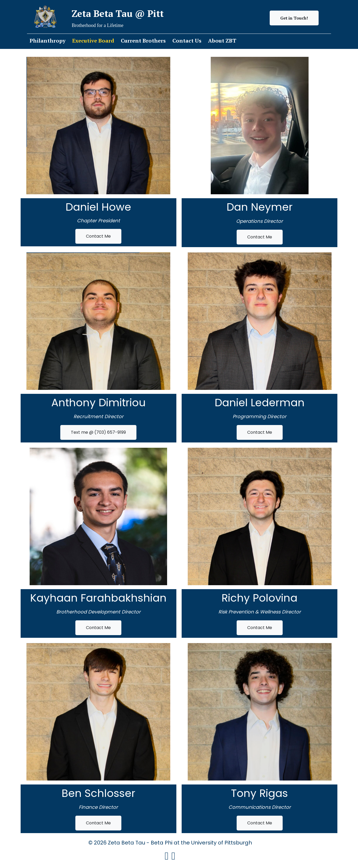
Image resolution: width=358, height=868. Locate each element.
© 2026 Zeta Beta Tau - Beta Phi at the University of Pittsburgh (179, 842)
